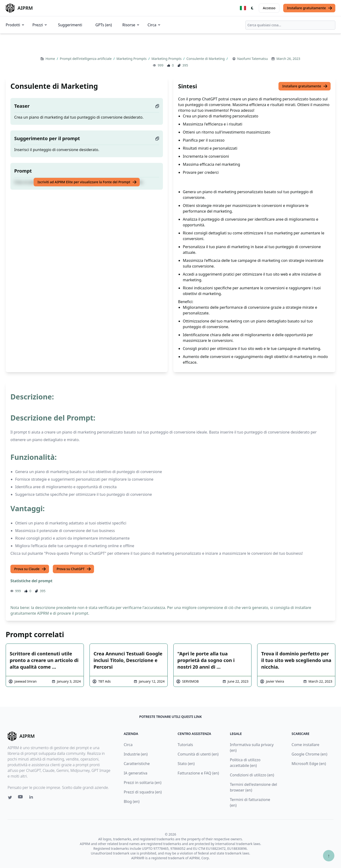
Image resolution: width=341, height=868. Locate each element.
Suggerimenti (70, 25)
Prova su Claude (30, 569)
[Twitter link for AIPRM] (10, 797)
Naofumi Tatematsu (253, 59)
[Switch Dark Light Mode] (252, 8)
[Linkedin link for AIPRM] (32, 798)
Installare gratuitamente (310, 8)
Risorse (131, 25)
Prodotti (15, 25)
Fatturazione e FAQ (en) (198, 773)
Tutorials (185, 745)
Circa (154, 25)
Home (51, 59)
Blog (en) (132, 801)
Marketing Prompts (132, 59)
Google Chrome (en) (309, 754)
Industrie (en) (136, 754)
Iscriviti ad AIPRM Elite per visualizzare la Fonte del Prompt (87, 182)
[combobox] (290, 25)
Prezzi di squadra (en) (143, 792)
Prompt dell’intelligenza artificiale (86, 59)
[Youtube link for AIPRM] (21, 798)
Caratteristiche (137, 764)
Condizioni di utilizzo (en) (252, 775)
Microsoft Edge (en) (309, 764)
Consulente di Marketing (206, 59)
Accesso (269, 8)
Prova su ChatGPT (74, 569)
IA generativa (135, 773)
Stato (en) (186, 764)
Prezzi (40, 25)
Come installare (305, 745)
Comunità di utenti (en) (198, 754)
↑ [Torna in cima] (329, 856)
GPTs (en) (104, 25)
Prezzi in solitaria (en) (142, 783)
